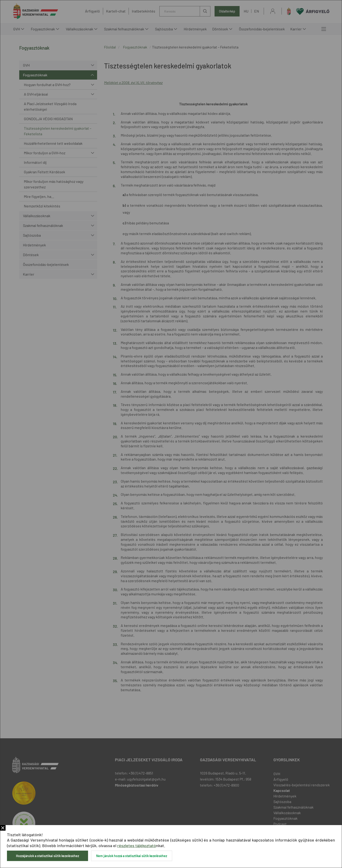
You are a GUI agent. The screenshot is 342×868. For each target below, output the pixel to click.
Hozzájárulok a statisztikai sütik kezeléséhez (47, 856)
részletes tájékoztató (137, 845)
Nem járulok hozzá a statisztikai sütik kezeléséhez (132, 856)
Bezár (3, 828)
